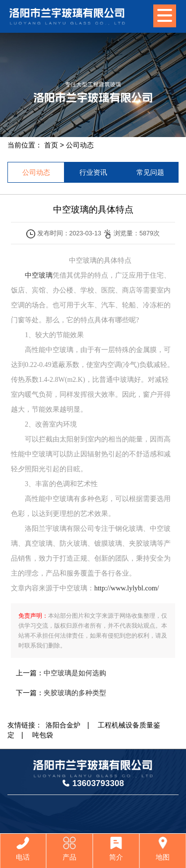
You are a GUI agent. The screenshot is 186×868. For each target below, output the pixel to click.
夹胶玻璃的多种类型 (75, 693)
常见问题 (150, 172)
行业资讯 (93, 172)
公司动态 (80, 145)
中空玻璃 (35, 275)
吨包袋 (43, 735)
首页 (51, 145)
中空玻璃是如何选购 (75, 673)
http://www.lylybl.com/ (127, 588)
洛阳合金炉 (63, 725)
